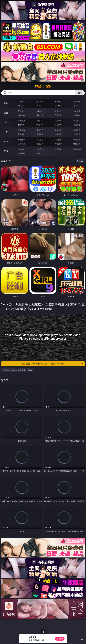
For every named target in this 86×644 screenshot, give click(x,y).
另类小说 (40, 144)
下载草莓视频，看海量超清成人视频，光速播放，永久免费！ (52, 364)
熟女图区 (58, 134)
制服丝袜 (21, 125)
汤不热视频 (77, 149)
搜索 (80, 93)
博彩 (6, 103)
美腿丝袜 (21, 134)
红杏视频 (21, 153)
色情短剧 (40, 153)
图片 (6, 132)
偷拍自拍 (40, 121)
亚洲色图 (40, 130)
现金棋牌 (58, 106)
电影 (6, 122)
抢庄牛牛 (77, 106)
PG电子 (21, 102)
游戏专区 (77, 102)
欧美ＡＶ (58, 111)
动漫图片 (77, 130)
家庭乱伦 (40, 140)
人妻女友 (58, 140)
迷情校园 (21, 144)
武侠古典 (77, 140)
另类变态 (77, 125)
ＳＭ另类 (77, 115)
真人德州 (40, 102)
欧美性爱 (77, 121)
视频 (6, 113)
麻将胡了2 (21, 106)
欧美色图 (58, 130)
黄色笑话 (58, 144)
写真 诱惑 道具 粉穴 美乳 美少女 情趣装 (18, 370)
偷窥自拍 (21, 130)
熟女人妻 (21, 115)
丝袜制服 (40, 115)
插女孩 (21, 149)
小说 (6, 141)
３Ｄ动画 (77, 111)
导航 (6, 151)
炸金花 (40, 106)
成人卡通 (58, 121)
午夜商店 (40, 149)
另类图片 (77, 134)
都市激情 (21, 140)
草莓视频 (58, 149)
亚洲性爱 (21, 121)
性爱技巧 (77, 144)
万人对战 (58, 102)
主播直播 (58, 115)
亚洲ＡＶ (21, 111)
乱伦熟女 (58, 125)
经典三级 (40, 125)
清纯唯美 (40, 134)
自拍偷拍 (40, 111)
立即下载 (60, 639)
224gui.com (43, 87)
